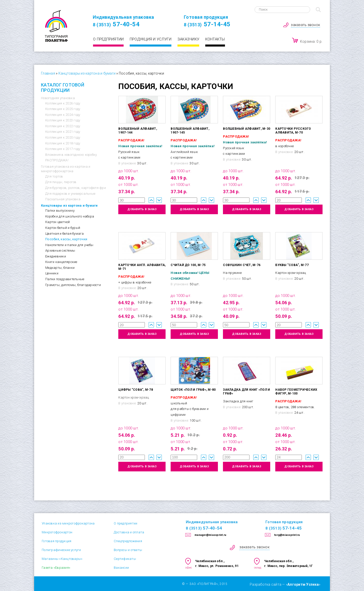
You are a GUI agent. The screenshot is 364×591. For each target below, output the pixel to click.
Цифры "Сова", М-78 (136, 390)
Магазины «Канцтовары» (62, 559)
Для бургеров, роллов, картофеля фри (76, 188)
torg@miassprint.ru (287, 535)
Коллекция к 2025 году (63, 109)
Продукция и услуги (151, 39)
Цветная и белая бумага (65, 234)
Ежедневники (56, 256)
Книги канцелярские (61, 262)
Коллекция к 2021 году (63, 132)
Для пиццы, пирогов (61, 182)
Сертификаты (125, 559)
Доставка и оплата (129, 532)
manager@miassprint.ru (210, 535)
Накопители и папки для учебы (69, 245)
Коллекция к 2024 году (63, 115)
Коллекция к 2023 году (63, 120)
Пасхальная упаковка (63, 199)
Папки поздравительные (65, 279)
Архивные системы (60, 250)
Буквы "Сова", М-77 (292, 265)
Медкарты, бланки (60, 268)
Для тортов (54, 176)
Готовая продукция (56, 541)
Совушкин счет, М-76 (242, 265)
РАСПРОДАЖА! (57, 160)
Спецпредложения (128, 541)
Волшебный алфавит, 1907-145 (190, 131)
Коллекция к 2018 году (63, 143)
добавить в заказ (142, 209)
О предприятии (108, 39)
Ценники (52, 273)
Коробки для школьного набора (70, 216)
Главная (48, 73)
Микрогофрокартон (57, 532)
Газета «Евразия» (56, 568)
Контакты (215, 39)
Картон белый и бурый (63, 228)
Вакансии (121, 568)
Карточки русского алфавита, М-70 (293, 131)
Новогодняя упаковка (58, 98)
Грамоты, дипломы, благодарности (73, 285)
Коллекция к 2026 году (63, 103)
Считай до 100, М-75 (188, 265)
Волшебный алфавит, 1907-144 (138, 131)
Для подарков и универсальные (70, 194)
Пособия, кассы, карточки (66, 239)
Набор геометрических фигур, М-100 (296, 392)
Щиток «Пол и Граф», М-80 (193, 390)
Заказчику (188, 39)
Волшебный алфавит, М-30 (247, 129)
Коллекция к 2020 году (63, 137)
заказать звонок (305, 25)
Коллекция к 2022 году (63, 126)
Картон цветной (58, 222)
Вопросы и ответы (128, 550)
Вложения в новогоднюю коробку (71, 155)
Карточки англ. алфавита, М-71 (142, 267)
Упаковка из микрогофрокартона (68, 523)
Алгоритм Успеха (303, 584)
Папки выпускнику (60, 211)
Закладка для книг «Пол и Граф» (246, 392)
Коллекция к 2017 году (63, 149)
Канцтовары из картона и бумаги (87, 73)
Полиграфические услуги (61, 550)
